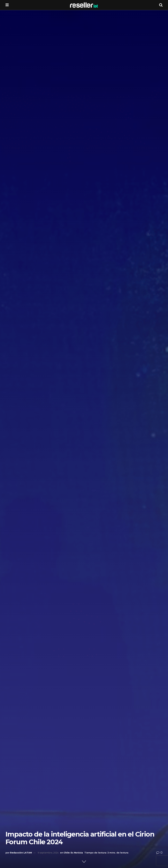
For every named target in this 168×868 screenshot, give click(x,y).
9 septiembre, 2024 (48, 853)
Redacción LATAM (21, 853)
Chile (67, 853)
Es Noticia (77, 853)
